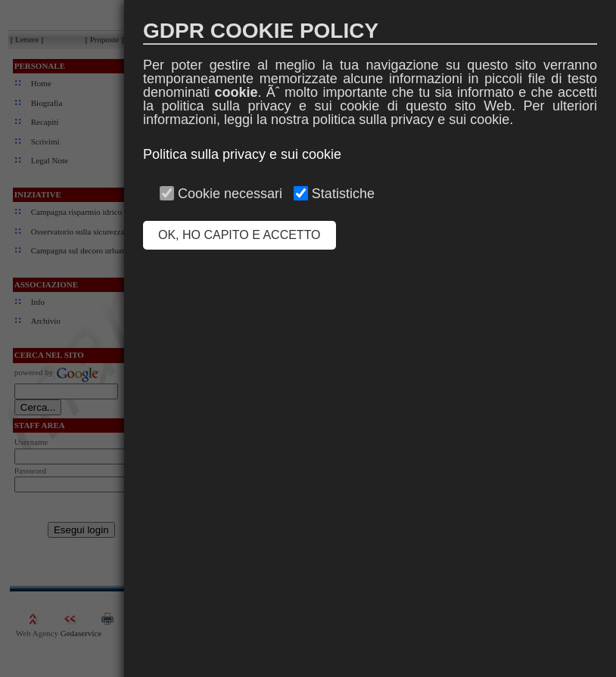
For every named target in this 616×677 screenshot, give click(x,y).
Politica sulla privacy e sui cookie (242, 154)
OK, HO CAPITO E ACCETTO (240, 235)
